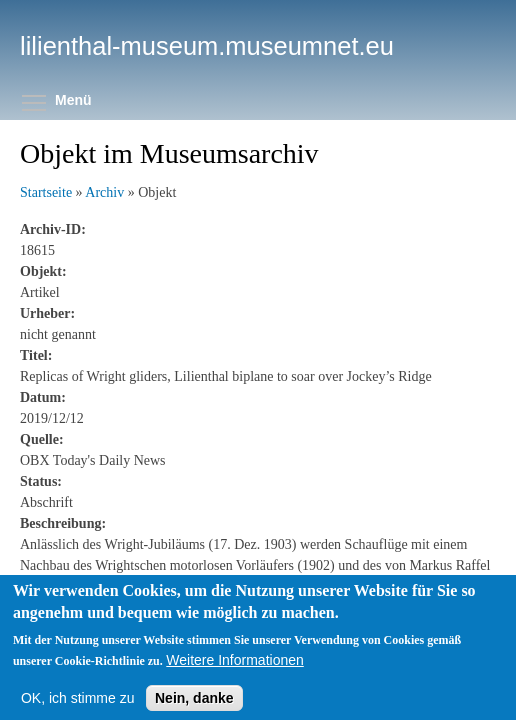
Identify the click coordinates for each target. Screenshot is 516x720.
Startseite (46, 192)
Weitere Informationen (234, 678)
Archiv (104, 192)
